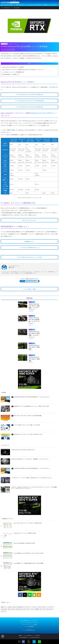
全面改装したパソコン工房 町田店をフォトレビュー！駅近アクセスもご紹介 (32, 406)
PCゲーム (29, 623)
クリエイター (35, 623)
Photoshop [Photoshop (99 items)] (4, 609)
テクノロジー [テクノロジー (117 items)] (28, 607)
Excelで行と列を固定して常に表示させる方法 (24, 543)
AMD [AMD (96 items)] (9, 609)
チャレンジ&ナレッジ (33, 621)
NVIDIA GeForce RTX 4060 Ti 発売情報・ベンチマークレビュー (34, 334)
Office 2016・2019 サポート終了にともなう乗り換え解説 (28, 416)
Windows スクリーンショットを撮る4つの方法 (25, 533)
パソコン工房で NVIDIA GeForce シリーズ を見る (29, 257)
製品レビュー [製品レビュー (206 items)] (4, 607)
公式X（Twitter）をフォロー (29, 220)
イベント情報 (34, 625)
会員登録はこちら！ (29, 241)
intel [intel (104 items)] (40, 607)
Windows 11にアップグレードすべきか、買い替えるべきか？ (28, 434)
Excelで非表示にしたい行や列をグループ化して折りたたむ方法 (29, 553)
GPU (8, 50)
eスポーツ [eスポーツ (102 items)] (45, 607)
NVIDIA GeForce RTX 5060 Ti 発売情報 (34, 359)
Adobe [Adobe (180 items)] (10, 607)
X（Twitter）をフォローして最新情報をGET (13, 72)
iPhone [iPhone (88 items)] (13, 609)
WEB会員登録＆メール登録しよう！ (11, 74)
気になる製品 (4, 44)
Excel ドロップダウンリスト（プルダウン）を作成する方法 (28, 523)
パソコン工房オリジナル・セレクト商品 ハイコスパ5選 (27, 425)
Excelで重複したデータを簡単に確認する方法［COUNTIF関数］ (29, 563)
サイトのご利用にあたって (29, 635)
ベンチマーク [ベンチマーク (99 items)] (51, 607)
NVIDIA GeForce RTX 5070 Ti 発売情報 (34, 347)
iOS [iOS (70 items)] (41, 609)
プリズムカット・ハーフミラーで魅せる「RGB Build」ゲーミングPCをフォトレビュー (32, 478)
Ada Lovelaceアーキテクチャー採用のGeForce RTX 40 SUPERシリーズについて (23, 70)
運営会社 (20, 635)
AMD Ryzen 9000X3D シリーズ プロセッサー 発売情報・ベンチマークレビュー (30, 459)
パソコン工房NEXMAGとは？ (29, 630)
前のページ (3, 636)
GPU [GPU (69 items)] (44, 609)
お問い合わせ (38, 635)
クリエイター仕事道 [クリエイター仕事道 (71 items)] (34, 609)
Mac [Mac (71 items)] (28, 609)
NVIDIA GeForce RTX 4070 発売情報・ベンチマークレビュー (34, 320)
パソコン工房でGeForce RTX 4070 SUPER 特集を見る (30, 107)
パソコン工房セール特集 (29, 289)
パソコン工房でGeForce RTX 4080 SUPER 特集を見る (30, 95)
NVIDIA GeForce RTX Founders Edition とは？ (23, 450)
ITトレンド (23, 623)
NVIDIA (13, 50)
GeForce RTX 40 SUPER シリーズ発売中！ (14, 67)
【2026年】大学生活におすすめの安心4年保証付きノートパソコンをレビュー (32, 397)
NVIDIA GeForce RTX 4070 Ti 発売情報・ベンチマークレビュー (34, 307)
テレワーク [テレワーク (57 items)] (4, 611)
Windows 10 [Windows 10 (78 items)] (19, 609)
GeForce (4, 50)
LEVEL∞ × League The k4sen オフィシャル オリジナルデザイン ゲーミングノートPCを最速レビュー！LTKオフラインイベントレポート (34, 488)
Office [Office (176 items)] (14, 607)
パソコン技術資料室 (30, 627)
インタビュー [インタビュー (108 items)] (35, 607)
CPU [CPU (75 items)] (24, 609)
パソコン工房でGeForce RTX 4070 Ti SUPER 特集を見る (29, 101)
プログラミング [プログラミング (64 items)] (50, 609)
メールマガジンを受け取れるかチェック (29, 248)
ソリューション (26, 625)
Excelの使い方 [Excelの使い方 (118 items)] (20, 607)
